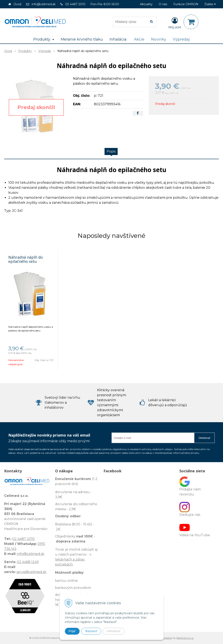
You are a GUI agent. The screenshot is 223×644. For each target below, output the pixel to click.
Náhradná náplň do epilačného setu (26, 259)
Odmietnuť (114, 631)
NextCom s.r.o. (185, 638)
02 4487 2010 (75, 4)
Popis (111, 151)
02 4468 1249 (28, 562)
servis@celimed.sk (31, 572)
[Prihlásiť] (175, 23)
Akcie (139, 39)
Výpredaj (181, 39)
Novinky (159, 39)
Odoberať (204, 438)
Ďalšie (210, 4)
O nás (163, 4)
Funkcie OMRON (186, 4)
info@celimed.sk (44, 4)
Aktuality (146, 4)
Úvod (17, 4)
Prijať (72, 631)
